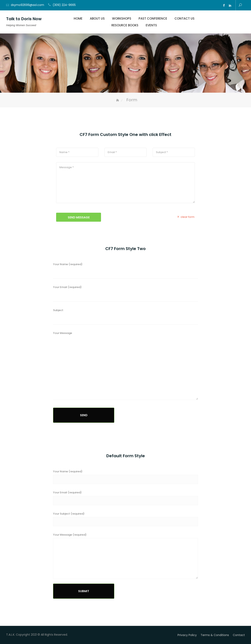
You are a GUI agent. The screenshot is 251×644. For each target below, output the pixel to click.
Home (78, 18)
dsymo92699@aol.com (27, 5)
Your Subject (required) (69, 514)
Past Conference (153, 18)
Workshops (122, 18)
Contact (239, 635)
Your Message (125, 368)
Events (151, 25)
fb (224, 6)
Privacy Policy (187, 635)
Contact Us (184, 18)
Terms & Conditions (215, 635)
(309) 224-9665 (64, 5)
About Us (97, 18)
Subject (125, 318)
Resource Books (125, 25)
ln (230, 6)
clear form (185, 217)
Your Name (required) (125, 272)
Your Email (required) (125, 295)
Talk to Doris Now (24, 19)
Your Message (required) (70, 535)
